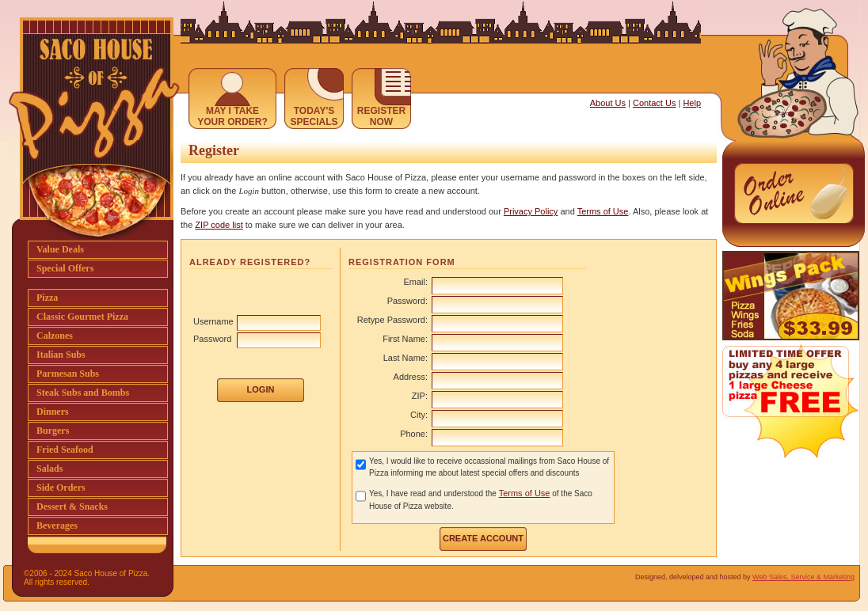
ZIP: (420, 396)
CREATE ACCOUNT (483, 538)
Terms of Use (603, 211)
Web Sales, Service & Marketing (803, 577)
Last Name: (405, 358)
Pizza (47, 298)
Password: (407, 301)
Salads (49, 469)
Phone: (414, 434)
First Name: (405, 339)
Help (692, 103)
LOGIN (261, 389)
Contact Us (654, 103)
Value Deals (60, 249)
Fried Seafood (65, 450)
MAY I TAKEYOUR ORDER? (232, 116)
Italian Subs (61, 355)
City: (419, 415)
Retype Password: (392, 320)
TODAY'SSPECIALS (314, 116)
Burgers (53, 431)
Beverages (57, 526)
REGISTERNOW (381, 116)
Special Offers (65, 268)
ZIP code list (219, 225)
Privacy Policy (531, 211)
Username (213, 321)
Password (212, 339)
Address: (411, 377)
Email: (415, 282)
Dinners (53, 412)
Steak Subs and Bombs (83, 393)
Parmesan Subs (68, 374)
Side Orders (61, 488)
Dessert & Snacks (72, 507)
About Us (608, 103)
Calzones (55, 336)
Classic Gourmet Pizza (82, 317)
